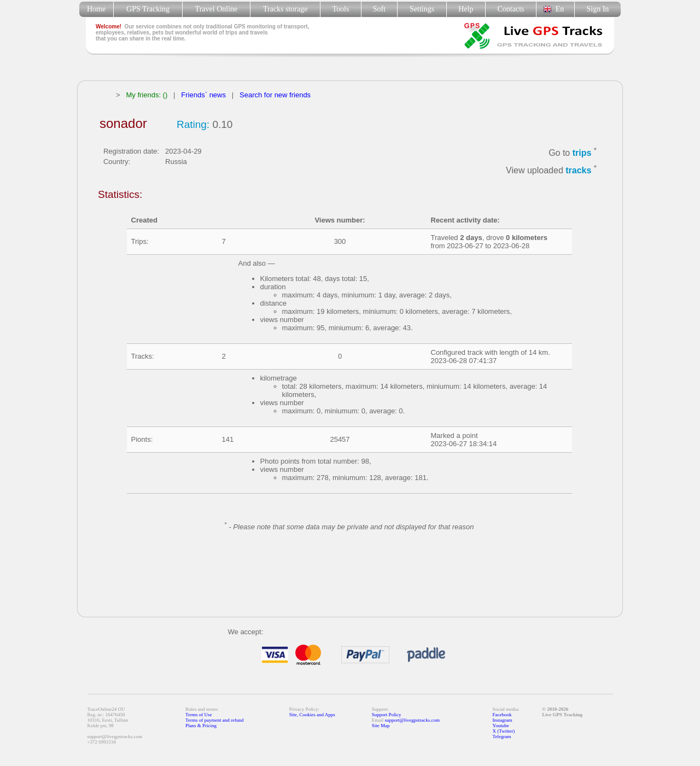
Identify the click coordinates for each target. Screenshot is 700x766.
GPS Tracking (148, 9)
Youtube (501, 726)
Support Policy (387, 715)
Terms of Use (199, 715)
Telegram (502, 736)
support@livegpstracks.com (413, 720)
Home (96, 9)
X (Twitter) (504, 731)
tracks (578, 171)
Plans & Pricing (201, 726)
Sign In (597, 9)
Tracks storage (285, 9)
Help (466, 9)
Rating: (193, 124)
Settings (422, 9)
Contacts (511, 9)
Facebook (502, 715)
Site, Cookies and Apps (312, 715)
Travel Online (216, 9)
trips (582, 153)
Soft (379, 9)
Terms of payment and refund (214, 720)
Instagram (503, 720)
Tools (341, 9)
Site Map (381, 726)
